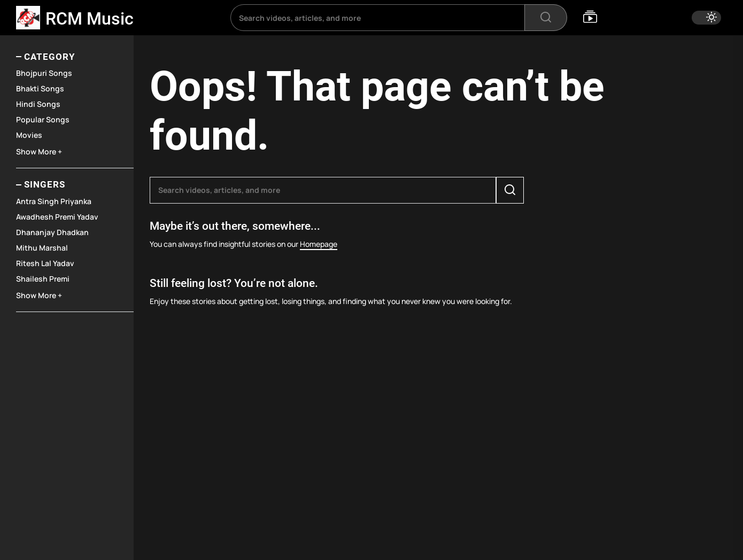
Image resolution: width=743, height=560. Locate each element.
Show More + (39, 151)
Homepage (319, 244)
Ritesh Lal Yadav (45, 263)
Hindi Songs (38, 104)
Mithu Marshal (42, 248)
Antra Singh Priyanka (54, 201)
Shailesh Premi (43, 279)
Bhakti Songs (40, 88)
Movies (29, 135)
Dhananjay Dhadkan (52, 232)
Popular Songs (43, 119)
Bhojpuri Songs (44, 73)
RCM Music (90, 19)
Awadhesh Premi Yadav (57, 217)
